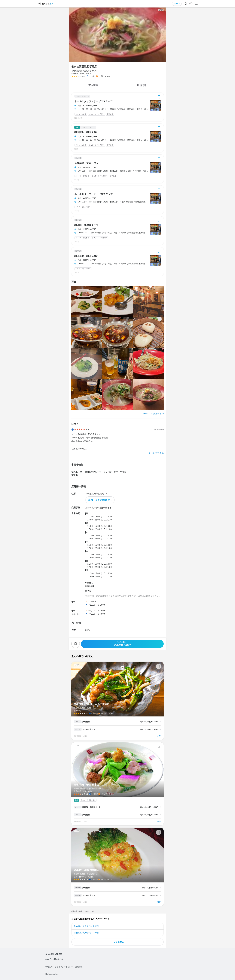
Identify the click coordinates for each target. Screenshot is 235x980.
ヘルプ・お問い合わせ (54, 959)
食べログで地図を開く (102, 500)
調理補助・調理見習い (86, 132)
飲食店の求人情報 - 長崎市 (86, 926)
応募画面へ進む (122, 644)
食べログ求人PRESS (54, 954)
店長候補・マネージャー (88, 163)
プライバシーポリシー (64, 967)
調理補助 (86, 722)
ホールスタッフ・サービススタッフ (94, 101)
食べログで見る (155, 453)
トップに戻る (117, 942)
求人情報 (93, 85)
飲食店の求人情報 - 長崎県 (86, 933)
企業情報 (79, 967)
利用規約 (49, 967)
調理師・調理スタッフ (86, 225)
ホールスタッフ (89, 729)
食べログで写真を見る (152, 414)
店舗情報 (142, 85)
